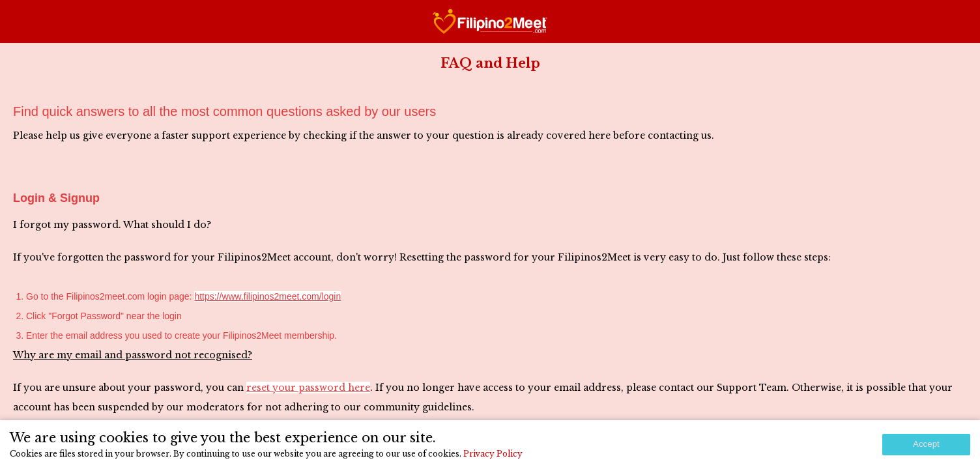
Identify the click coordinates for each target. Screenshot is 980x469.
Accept (926, 444)
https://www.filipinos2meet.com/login (267, 296)
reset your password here (308, 388)
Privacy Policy (493, 454)
